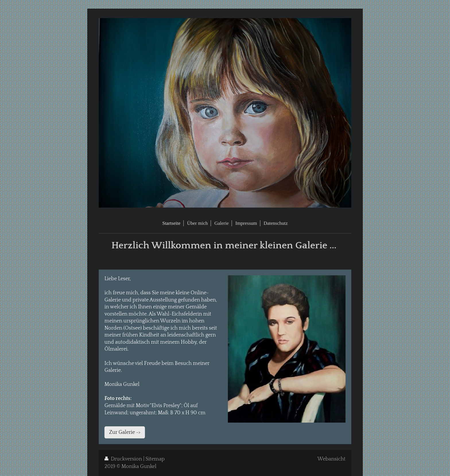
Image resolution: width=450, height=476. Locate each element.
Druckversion (124, 459)
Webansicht (331, 459)
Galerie (113, 370)
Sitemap (155, 459)
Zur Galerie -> (125, 432)
